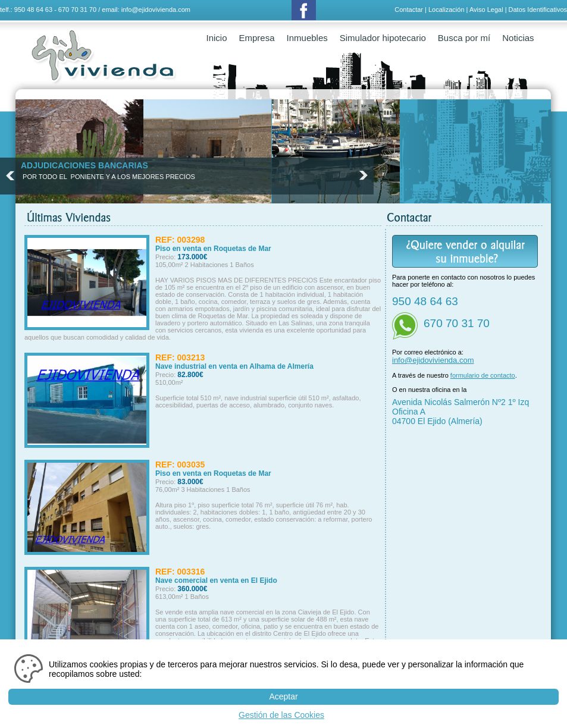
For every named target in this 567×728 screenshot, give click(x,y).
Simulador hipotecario (383, 38)
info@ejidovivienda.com (156, 10)
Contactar (409, 10)
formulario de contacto (483, 375)
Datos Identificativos (538, 10)
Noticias (518, 38)
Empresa (257, 38)
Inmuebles (307, 38)
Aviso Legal (486, 10)
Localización (447, 10)
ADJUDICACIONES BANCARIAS (84, 165)
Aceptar (283, 696)
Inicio (217, 38)
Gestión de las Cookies (281, 715)
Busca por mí (464, 38)
